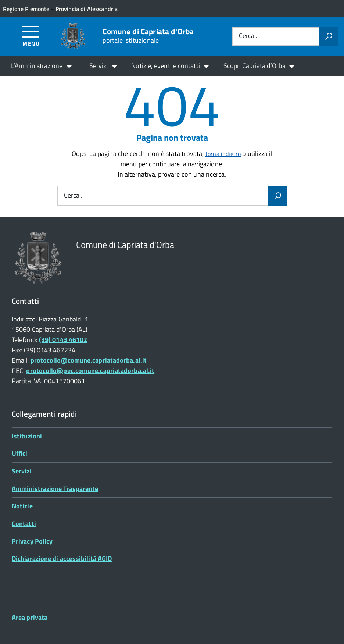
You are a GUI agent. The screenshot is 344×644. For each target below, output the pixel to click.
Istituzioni (27, 436)
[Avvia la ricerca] (329, 36)
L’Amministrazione (37, 66)
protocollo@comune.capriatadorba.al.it (89, 360)
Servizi (22, 471)
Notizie (22, 506)
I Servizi (97, 66)
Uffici (20, 453)
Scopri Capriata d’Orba (255, 66)
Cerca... (249, 36)
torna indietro (223, 154)
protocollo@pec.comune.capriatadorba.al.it (90, 371)
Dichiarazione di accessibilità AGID (62, 558)
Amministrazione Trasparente (55, 489)
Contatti (24, 524)
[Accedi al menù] (31, 35)
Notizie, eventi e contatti (165, 66)
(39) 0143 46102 (63, 340)
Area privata (30, 617)
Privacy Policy (32, 541)
